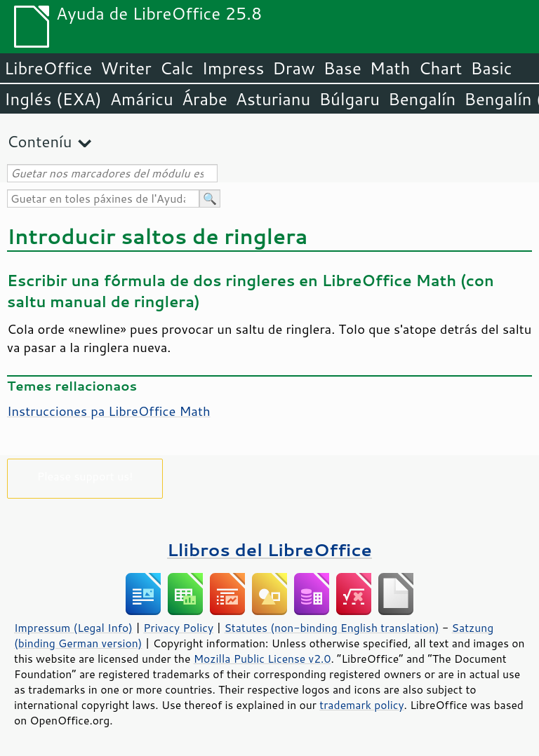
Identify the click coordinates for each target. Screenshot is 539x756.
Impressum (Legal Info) (73, 628)
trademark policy (361, 705)
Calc (177, 68)
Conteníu (39, 141)
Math (390, 68)
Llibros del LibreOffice (269, 549)
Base (342, 68)
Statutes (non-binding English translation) (331, 628)
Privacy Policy (178, 628)
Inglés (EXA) (53, 99)
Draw (293, 68)
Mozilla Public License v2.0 (262, 659)
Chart (440, 68)
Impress (233, 68)
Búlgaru (349, 99)
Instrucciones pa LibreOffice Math (109, 411)
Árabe (205, 99)
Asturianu (273, 99)
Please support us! (85, 476)
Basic (491, 68)
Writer (126, 68)
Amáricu (142, 99)
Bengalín (422, 99)
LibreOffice (48, 68)
